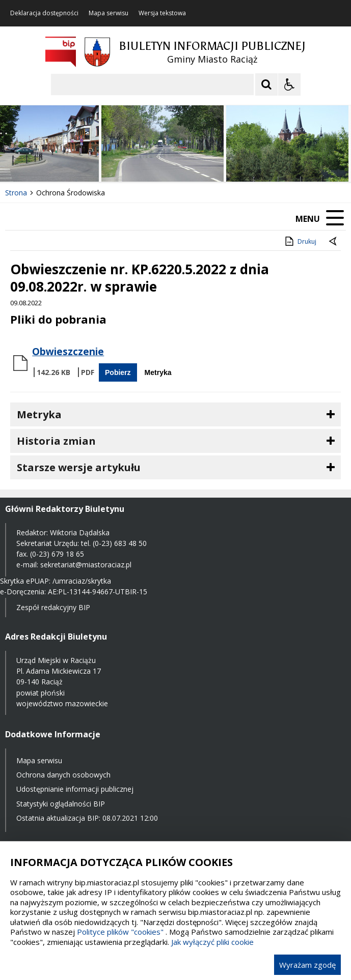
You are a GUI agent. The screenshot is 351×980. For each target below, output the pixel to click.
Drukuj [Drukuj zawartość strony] (300, 241)
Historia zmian (56, 441)
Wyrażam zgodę (307, 965)
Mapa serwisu (109, 13)
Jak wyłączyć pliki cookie (212, 942)
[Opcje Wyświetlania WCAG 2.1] (289, 84)
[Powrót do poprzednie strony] (334, 242)
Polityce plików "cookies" (120, 932)
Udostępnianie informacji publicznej (75, 789)
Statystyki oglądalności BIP (61, 804)
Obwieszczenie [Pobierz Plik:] (68, 352)
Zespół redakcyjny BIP (53, 607)
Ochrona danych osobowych (63, 775)
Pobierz (118, 372)
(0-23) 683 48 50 (120, 543)
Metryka (158, 372)
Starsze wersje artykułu (79, 467)
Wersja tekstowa (162, 13)
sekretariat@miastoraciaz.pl (86, 565)
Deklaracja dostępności (44, 13)
